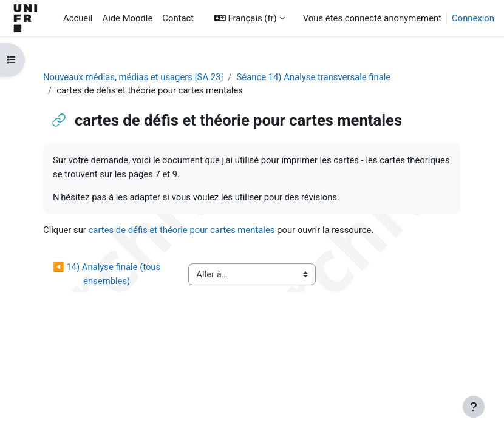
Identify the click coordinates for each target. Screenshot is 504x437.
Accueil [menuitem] (78, 18)
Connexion (473, 18)
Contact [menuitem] (178, 18)
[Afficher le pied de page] (474, 407)
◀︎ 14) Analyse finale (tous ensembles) (108, 274)
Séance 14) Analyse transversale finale (313, 77)
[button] (250, 18)
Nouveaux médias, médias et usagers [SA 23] (133, 77)
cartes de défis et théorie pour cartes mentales (182, 230)
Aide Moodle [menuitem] (127, 18)
